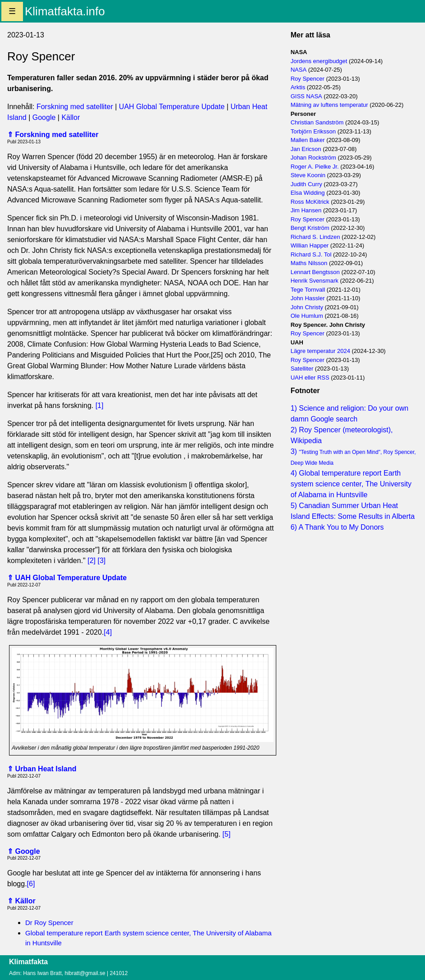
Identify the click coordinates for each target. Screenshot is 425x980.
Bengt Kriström (310, 228)
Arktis (298, 87)
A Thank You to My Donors (341, 527)
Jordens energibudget (319, 61)
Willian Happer (310, 245)
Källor (71, 117)
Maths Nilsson (309, 263)
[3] (101, 561)
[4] (108, 632)
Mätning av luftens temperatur (329, 105)
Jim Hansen (306, 210)
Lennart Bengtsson (315, 272)
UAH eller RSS (310, 378)
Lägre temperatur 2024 (320, 351)
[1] (100, 405)
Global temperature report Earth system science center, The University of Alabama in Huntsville (351, 484)
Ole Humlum (307, 316)
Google (44, 117)
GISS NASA (306, 96)
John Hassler (308, 298)
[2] (91, 561)
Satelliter (302, 369)
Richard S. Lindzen (315, 237)
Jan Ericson (306, 149)
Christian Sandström (317, 122)
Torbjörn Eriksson (313, 131)
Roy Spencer (308, 79)
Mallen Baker (308, 140)
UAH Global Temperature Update (172, 107)
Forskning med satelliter (76, 107)
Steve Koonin (308, 175)
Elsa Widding (308, 193)
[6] (31, 884)
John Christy (307, 307)
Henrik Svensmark (315, 281)
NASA (299, 70)
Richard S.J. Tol (311, 254)
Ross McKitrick (310, 202)
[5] (227, 834)
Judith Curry (306, 184)
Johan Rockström (313, 158)
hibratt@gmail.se (85, 973)
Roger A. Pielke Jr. (315, 167)
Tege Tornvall (308, 290)
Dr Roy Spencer (49, 923)
